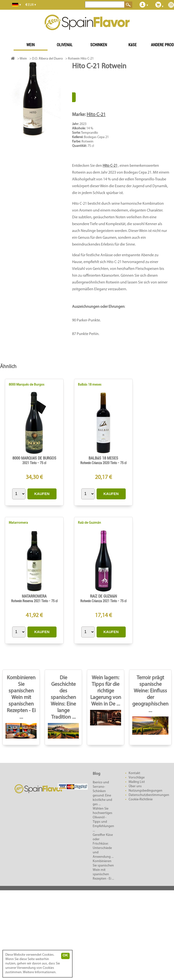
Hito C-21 (96, 115)
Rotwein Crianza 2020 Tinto (99, 463)
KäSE (133, 45)
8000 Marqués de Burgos (27, 385)
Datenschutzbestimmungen (149, 795)
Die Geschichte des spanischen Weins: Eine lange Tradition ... (63, 698)
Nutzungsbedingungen (145, 791)
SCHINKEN (99, 45)
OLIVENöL (65, 45)
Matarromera (18, 523)
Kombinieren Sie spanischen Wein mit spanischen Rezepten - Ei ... (21, 698)
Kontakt (134, 773)
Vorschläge (137, 778)
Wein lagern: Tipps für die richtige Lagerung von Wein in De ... (106, 691)
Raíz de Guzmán (89, 523)
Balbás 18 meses (90, 385)
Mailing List (137, 782)
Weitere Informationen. (40, 972)
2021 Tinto (30, 463)
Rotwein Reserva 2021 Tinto (30, 601)
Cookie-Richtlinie (141, 799)
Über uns (135, 786)
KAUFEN (42, 494)
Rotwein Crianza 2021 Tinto (99, 601)
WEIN (31, 45)
